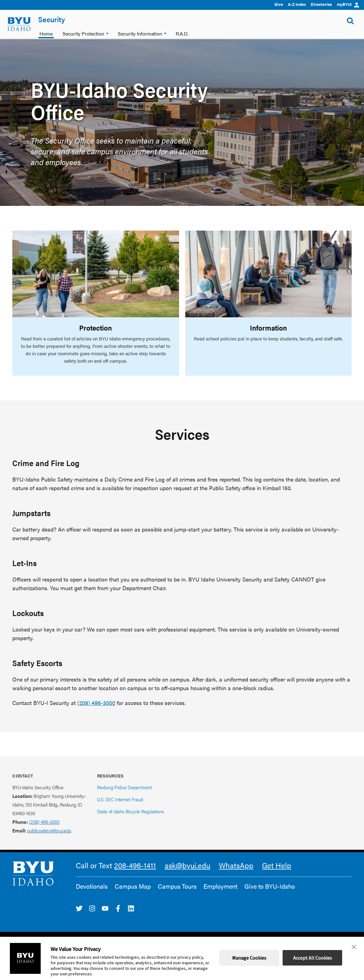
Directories (321, 4)
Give (279, 4)
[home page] (19, 24)
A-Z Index (297, 4)
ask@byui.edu (187, 865)
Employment (220, 886)
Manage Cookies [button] (249, 958)
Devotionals (92, 886)
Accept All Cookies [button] (313, 958)
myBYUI (348, 4)
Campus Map (133, 886)
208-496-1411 (135, 865)
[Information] (269, 274)
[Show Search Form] (350, 21)
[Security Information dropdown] (165, 33)
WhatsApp (236, 865)
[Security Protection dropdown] (107, 33)
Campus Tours (177, 886)
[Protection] (96, 274)
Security (52, 19)
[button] (354, 947)
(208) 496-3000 (96, 703)
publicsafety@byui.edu (49, 830)
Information (268, 328)
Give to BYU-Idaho (270, 886)
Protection (96, 328)
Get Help (277, 865)
